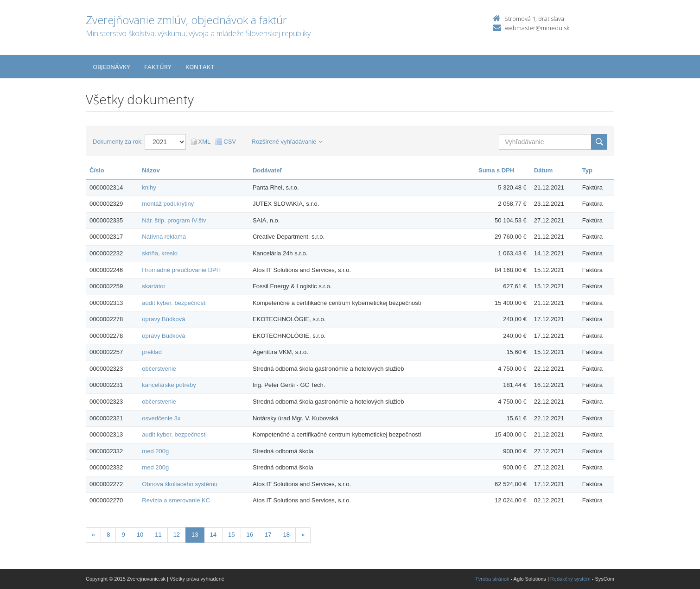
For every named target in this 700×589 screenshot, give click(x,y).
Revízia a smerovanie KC (176, 500)
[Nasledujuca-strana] (303, 535)
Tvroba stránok (492, 579)
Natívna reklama (164, 237)
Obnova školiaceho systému (180, 484)
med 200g (155, 451)
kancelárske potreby (169, 385)
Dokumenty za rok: (118, 142)
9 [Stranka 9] (123, 535)
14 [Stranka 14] (213, 535)
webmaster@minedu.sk (537, 28)
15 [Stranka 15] (231, 535)
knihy (149, 187)
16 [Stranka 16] (250, 535)
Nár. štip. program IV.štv (174, 220)
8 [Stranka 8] (108, 535)
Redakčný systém (570, 579)
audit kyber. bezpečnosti (174, 303)
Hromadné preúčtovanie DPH (181, 270)
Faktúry (158, 67)
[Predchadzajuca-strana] (93, 535)
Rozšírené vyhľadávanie (287, 142)
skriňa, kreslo (160, 253)
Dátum (543, 170)
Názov (151, 170)
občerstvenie (159, 369)
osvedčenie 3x (161, 418)
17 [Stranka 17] (268, 535)
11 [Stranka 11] (158, 535)
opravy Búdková (163, 319)
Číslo (97, 170)
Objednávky (111, 67)
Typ (587, 170)
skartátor (154, 286)
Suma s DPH (496, 170)
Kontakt (200, 67)
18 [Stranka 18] (286, 535)
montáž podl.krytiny (168, 204)
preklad (152, 352)
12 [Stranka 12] (177, 535)
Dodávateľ (267, 170)
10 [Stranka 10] (140, 535)
